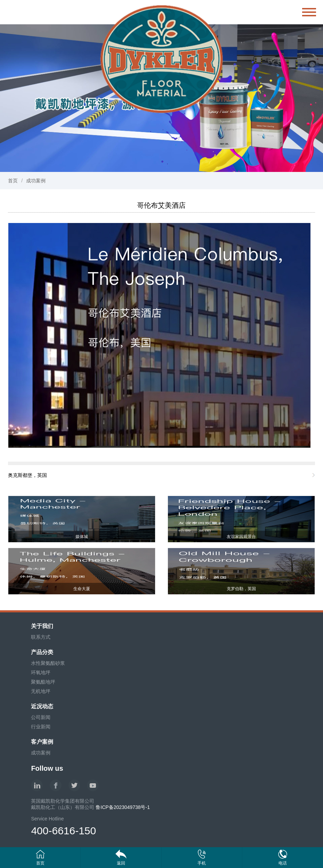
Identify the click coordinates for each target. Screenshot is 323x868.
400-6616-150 (63, 831)
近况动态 (42, 706)
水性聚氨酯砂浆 (48, 663)
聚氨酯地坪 (43, 682)
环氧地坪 (41, 672)
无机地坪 (41, 691)
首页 (13, 181)
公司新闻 (41, 717)
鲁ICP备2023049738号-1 (123, 807)
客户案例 (42, 742)
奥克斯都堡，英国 (27, 475)
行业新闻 (41, 727)
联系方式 (41, 637)
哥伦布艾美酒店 (161, 205)
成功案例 (36, 181)
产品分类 (42, 652)
